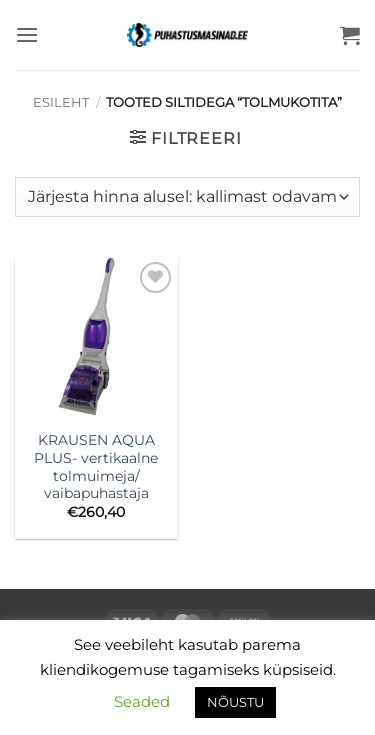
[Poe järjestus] (187, 197)
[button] (27, 34)
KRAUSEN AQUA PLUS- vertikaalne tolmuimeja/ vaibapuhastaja (96, 466)
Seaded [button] (142, 701)
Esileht (61, 102)
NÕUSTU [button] (235, 702)
